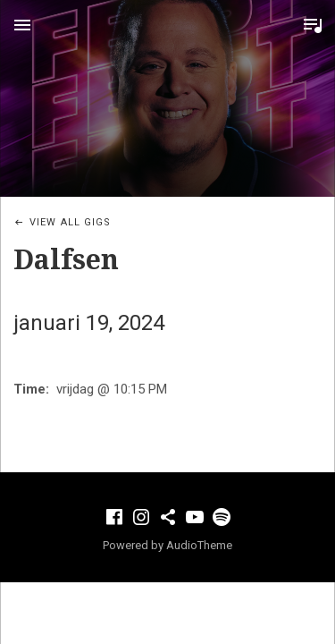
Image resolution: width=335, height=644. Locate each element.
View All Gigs (70, 222)
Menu (22, 25)
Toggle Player (313, 25)
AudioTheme (199, 545)
